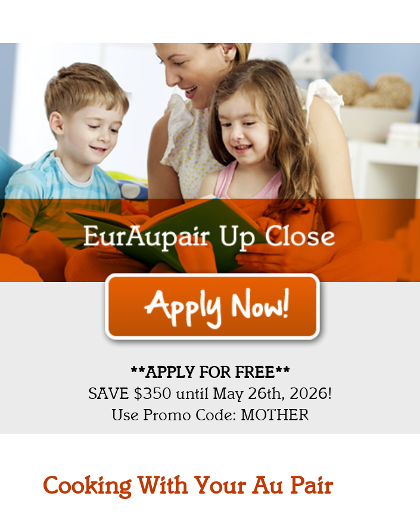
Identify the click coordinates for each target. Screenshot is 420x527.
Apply (214, 308)
